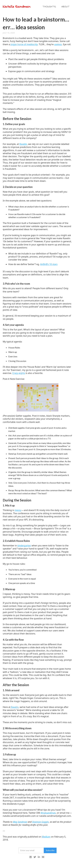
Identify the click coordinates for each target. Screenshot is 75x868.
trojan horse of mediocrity (24, 44)
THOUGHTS (49, 7)
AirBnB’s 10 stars (49, 264)
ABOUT (66, 7)
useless (58, 44)
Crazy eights (19, 373)
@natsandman (48, 813)
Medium (46, 837)
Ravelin (23, 144)
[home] (21, 7)
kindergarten (24, 546)
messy (18, 510)
